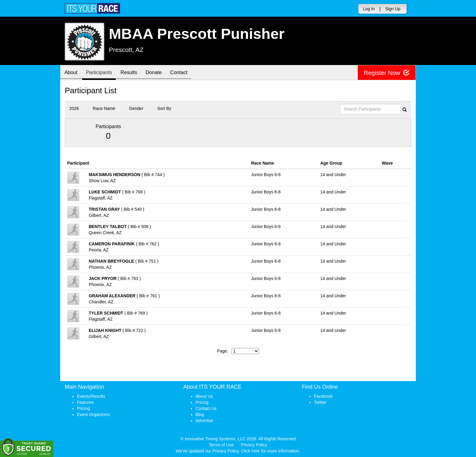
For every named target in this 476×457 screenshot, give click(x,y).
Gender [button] (138, 108)
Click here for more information (270, 451)
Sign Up (393, 9)
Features (85, 402)
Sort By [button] (166, 108)
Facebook (323, 396)
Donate (160, 73)
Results (133, 73)
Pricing (83, 408)
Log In (369, 9)
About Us (204, 396)
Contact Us (206, 408)
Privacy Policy (254, 445)
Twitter (320, 402)
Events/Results (91, 396)
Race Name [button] (106, 108)
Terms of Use (221, 445)
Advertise (204, 421)
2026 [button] (76, 108)
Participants (102, 73)
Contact (186, 73)
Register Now (386, 73)
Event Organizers (93, 414)
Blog (200, 414)
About (72, 73)
